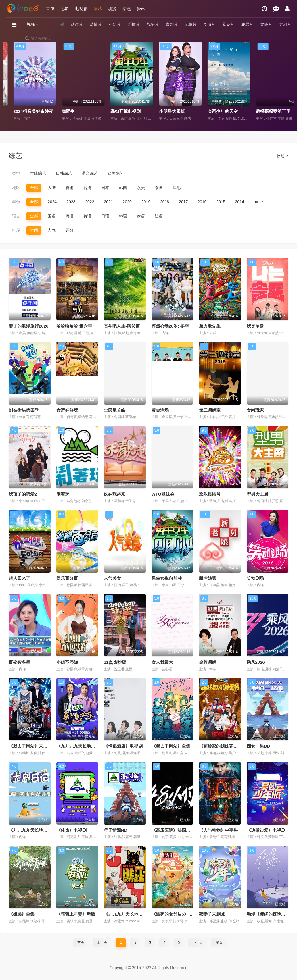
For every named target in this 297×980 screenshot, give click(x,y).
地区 (16, 188)
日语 (105, 216)
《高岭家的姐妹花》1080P (225, 746)
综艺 (98, 8)
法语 (159, 216)
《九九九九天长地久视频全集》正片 (91, 746)
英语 (87, 216)
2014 (240, 202)
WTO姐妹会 (163, 494)
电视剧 (81, 8)
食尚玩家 (255, 410)
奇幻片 (285, 24)
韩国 (123, 188)
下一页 (198, 942)
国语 (52, 216)
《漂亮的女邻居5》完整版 (176, 914)
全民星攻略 (115, 410)
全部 (34, 188)
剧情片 (209, 24)
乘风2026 (256, 662)
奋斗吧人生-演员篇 (122, 326)
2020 (127, 202)
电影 (65, 8)
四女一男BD (258, 746)
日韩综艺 (64, 173)
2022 (90, 202)
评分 (70, 230)
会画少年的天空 (264, 111)
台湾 (87, 188)
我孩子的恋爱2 (23, 494)
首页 (50, 8)
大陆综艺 (38, 173)
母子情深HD (116, 830)
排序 (16, 230)
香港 (70, 188)
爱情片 (96, 24)
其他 (177, 188)
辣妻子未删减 (212, 914)
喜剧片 (172, 24)
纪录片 (191, 24)
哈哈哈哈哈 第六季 (74, 326)
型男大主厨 (257, 494)
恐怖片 (134, 24)
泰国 (159, 188)
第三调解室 (210, 410)
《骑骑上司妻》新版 (76, 914)
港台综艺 (90, 173)
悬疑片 (228, 24)
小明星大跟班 (213, 111)
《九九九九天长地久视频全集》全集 (138, 914)
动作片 (77, 24)
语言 (16, 216)
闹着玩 (63, 494)
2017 (183, 202)
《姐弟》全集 (22, 914)
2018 (165, 202)
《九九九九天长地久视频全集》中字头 (45, 830)
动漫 (112, 8)
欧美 (141, 188)
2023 (71, 202)
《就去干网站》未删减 (30, 746)
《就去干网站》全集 (171, 746)
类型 (16, 173)
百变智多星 (19, 662)
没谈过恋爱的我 (21, 111)
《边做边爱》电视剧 (266, 830)
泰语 (141, 216)
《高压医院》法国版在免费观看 (182, 830)
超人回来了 (19, 578)
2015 (221, 202)
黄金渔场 (160, 410)
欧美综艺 (116, 173)
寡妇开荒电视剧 (166, 111)
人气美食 (112, 578)
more (258, 202)
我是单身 (255, 326)
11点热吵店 (115, 662)
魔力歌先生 (210, 326)
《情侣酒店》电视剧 (123, 746)
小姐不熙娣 (67, 662)
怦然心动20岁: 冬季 (170, 326)
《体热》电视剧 (71, 830)
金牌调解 (208, 662)
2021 (108, 202)
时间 (34, 230)
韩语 (123, 216)
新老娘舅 (208, 578)
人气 (52, 230)
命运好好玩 (67, 410)
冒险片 (266, 24)
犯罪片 (247, 24)
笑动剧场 (255, 578)
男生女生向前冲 (167, 578)
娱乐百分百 (67, 578)
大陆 (52, 188)
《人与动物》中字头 (218, 830)
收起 (282, 156)
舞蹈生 (109, 111)
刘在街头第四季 (24, 410)
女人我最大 (162, 662)
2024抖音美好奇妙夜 (74, 111)
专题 (127, 8)
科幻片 (115, 24)
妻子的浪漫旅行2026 (28, 326)
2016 (202, 202)
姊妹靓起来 (115, 494)
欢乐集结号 (210, 494)
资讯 (141, 8)
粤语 (70, 216)
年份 (16, 202)
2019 (146, 202)
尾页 (219, 942)
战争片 (153, 24)
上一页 (102, 942)
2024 (52, 202)
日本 (105, 188)
